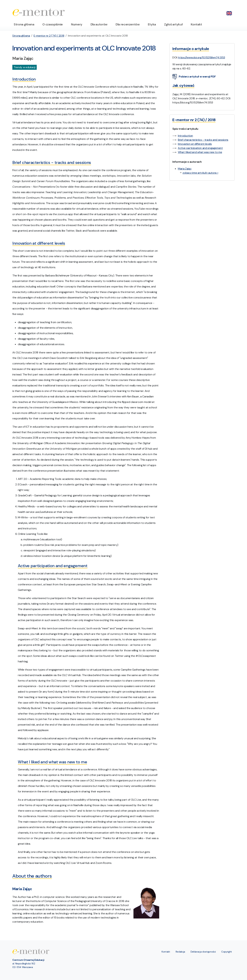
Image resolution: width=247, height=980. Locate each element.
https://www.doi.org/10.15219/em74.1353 (201, 57)
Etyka (152, 24)
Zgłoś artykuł (173, 24)
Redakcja (180, 952)
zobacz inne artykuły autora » (200, 173)
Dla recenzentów (128, 24)
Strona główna (24, 24)
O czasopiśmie (52, 24)
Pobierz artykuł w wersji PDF (194, 77)
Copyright (227, 952)
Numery (77, 24)
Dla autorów (99, 24)
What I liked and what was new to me (200, 152)
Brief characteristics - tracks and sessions (203, 140)
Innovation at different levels (195, 144)
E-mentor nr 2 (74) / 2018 (49, 36)
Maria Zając (185, 169)
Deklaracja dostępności (203, 952)
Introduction (185, 136)
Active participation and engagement (200, 148)
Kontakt (196, 24)
